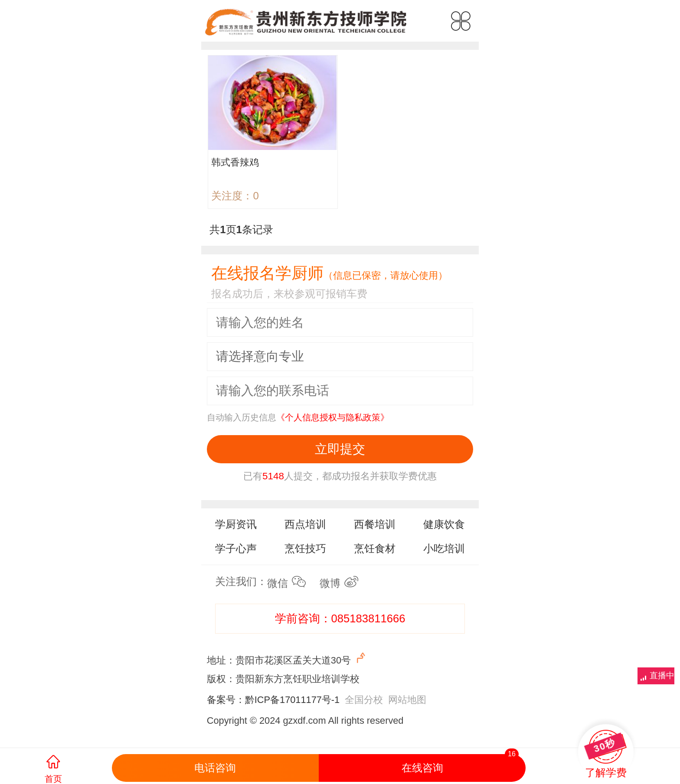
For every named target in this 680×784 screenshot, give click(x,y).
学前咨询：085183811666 (340, 618)
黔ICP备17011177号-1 (292, 700)
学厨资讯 (236, 524)
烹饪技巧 (305, 548)
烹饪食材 (375, 548)
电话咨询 (215, 768)
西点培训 (305, 524)
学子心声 (236, 548)
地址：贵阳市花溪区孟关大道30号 (287, 659)
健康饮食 (444, 524)
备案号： (226, 700)
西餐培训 (375, 524)
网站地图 (407, 700)
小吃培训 (444, 548)
